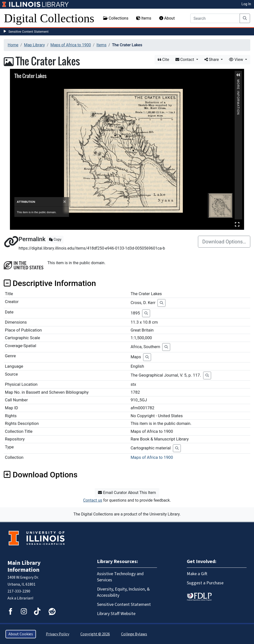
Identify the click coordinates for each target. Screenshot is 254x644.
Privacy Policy (58, 634)
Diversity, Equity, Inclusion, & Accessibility (123, 592)
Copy (55, 239)
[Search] (215, 18)
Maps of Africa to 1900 (71, 45)
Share (212, 60)
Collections (116, 18)
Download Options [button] (41, 475)
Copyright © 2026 (95, 634)
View (237, 60)
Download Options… (224, 242)
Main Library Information (24, 566)
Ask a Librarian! (20, 598)
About (167, 18)
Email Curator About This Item (127, 493)
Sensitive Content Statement (29, 32)
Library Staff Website (116, 614)
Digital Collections (49, 18)
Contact (185, 60)
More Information (238, 82)
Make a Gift (197, 574)
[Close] (65, 202)
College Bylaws (134, 634)
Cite (163, 60)
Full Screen (237, 224)
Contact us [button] (93, 500)
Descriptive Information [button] (50, 283)
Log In (246, 4)
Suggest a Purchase (205, 583)
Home (13, 45)
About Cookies (21, 634)
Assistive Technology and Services (120, 577)
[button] (238, 75)
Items (144, 18)
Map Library (34, 45)
